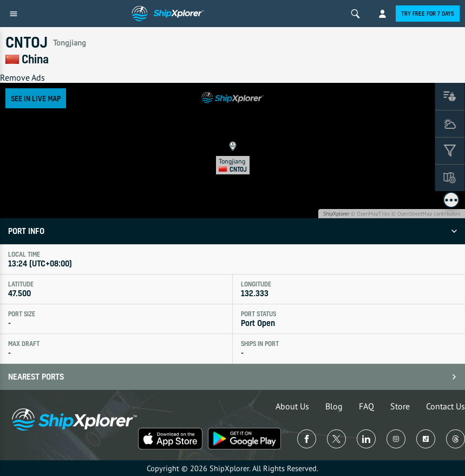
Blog (334, 406)
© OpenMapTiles (370, 214)
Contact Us (446, 406)
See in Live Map (36, 98)
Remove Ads (22, 77)
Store (400, 406)
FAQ (366, 406)
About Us (292, 406)
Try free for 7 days (428, 14)
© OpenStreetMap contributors (426, 214)
